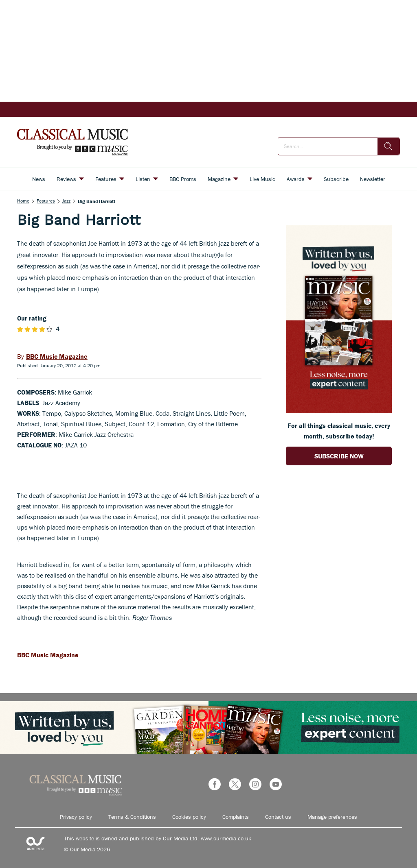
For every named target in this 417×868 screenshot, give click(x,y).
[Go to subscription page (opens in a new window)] (339, 411)
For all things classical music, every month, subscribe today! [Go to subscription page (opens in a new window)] (339, 431)
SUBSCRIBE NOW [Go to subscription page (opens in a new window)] (339, 456)
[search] (388, 146)
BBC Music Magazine (48, 655)
